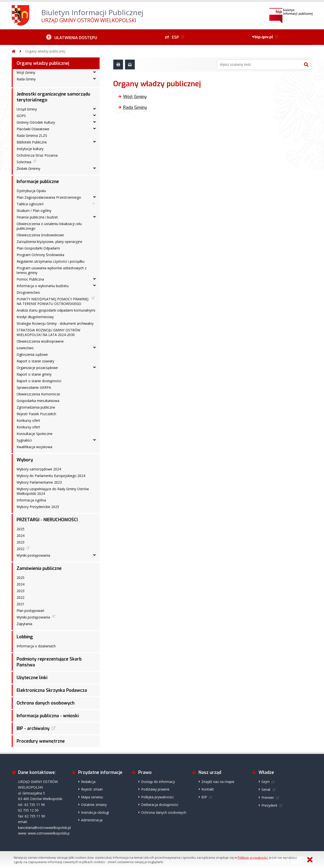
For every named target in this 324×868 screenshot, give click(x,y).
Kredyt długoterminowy (35, 317)
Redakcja (88, 782)
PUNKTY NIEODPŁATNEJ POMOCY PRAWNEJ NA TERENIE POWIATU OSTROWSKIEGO (52, 301)
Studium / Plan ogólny (34, 211)
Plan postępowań (31, 611)
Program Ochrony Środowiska (40, 255)
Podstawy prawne (155, 789)
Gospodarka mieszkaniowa (38, 401)
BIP (204, 797)
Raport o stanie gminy (34, 374)
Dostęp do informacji (158, 782)
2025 (21, 529)
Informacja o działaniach (36, 646)
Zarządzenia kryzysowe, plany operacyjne (49, 242)
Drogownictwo (28, 292)
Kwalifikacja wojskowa (34, 447)
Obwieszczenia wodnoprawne (40, 341)
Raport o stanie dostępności (39, 381)
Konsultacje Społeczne (35, 434)
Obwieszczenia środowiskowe (40, 235)
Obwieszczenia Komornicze (38, 394)
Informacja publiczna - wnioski (48, 716)
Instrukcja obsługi (95, 812)
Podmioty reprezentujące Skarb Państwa (49, 662)
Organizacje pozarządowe (37, 368)
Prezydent (269, 805)
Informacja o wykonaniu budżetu (43, 286)
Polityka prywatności (157, 797)
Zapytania (24, 624)
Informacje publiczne (38, 182)
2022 (21, 549)
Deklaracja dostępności (160, 805)
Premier (268, 797)
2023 (21, 542)
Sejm (266, 782)
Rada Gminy (26, 79)
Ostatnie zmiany (94, 805)
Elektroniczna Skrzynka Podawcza (52, 690)
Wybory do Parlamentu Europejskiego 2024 (51, 476)
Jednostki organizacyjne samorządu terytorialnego (53, 97)
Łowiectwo (25, 348)
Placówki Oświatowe (33, 129)
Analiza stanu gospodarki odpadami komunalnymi (56, 310)
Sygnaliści (24, 440)
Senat (266, 789)
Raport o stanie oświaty (35, 361)
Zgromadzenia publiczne (36, 407)
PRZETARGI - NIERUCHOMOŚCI (47, 520)
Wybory (25, 460)
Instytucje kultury (30, 149)
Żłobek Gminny (28, 168)
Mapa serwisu (92, 797)
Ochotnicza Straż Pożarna (37, 155)
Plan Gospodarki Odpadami (38, 248)
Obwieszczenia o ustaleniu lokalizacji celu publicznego (49, 226)
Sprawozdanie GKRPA (34, 387)
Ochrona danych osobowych (46, 703)
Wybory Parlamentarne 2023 (39, 482)
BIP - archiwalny (33, 728)
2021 (21, 604)
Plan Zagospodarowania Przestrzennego (49, 197)
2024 (21, 536)
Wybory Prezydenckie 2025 (38, 507)
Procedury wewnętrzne (41, 741)
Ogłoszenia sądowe (32, 354)
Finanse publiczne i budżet (37, 217)
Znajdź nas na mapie (218, 782)
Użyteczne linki (32, 678)
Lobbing (25, 637)
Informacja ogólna (31, 500)
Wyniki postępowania (33, 555)
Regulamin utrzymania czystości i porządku (51, 261)
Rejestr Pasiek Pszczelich (36, 414)
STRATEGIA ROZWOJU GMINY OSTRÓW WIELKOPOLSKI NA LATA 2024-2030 (48, 332)
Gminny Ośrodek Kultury (36, 122)
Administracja (92, 820)
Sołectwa (24, 162)
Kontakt (208, 789)
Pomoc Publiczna (30, 279)
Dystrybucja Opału (31, 191)
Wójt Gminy (26, 72)
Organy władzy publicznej (45, 51)
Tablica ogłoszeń (30, 204)
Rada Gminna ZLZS (32, 136)
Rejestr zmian (92, 789)
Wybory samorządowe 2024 (39, 469)
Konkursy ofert (28, 420)
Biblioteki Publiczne (32, 142)
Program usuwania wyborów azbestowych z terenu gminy (52, 270)
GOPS (21, 116)
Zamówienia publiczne (39, 568)
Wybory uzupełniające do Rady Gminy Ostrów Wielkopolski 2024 (53, 491)
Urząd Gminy (27, 109)
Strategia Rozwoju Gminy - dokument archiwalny (55, 323)
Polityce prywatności (253, 857)
